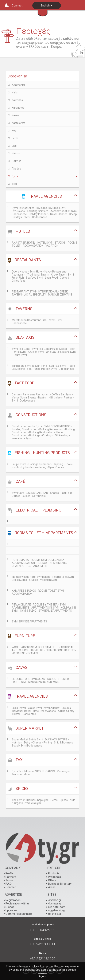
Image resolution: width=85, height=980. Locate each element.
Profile (10, 873)
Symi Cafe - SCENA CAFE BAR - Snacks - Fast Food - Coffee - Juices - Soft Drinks (43, 494)
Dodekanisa (17, 76)
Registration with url (18, 904)
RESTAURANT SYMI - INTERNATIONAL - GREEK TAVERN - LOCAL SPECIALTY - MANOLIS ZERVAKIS (42, 293)
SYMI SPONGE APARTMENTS (29, 621)
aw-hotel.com (57, 907)
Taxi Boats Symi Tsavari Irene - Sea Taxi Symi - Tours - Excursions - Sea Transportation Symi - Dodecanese (44, 367)
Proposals (54, 877)
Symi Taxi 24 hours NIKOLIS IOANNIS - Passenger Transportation (41, 773)
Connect (17, 6)
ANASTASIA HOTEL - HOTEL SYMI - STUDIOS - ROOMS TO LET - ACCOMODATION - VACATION (44, 244)
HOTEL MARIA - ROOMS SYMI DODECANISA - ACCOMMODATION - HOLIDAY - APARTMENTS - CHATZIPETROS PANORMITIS (40, 563)
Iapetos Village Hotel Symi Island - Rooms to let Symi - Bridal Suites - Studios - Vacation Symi (44, 578)
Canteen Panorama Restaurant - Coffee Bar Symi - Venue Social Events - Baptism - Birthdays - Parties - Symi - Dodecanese (43, 398)
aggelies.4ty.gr (57, 910)
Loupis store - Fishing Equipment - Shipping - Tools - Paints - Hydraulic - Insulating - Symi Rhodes (42, 466)
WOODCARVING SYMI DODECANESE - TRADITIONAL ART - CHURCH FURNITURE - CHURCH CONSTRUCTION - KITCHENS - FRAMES (44, 650)
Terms (10, 880)
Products (54, 873)
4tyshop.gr (55, 900)
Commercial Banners (19, 914)
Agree (42, 976)
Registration (13, 900)
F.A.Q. (9, 884)
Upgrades (11, 910)
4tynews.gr (55, 904)
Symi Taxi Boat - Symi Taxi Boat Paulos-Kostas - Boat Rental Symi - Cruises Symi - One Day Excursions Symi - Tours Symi (44, 352)
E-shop (10, 907)
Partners (11, 877)
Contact (11, 887)
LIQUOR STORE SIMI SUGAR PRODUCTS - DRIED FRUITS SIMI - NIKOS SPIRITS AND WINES (40, 680)
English (47, 6)
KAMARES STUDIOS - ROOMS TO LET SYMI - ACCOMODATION (39, 592)
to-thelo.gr (55, 914)
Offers (52, 880)
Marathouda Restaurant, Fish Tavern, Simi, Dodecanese (37, 322)
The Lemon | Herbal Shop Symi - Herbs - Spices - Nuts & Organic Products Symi (44, 802)
